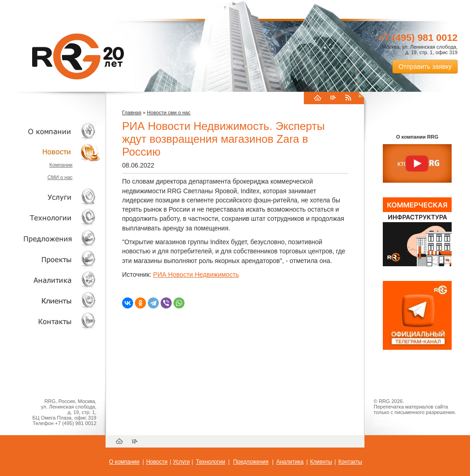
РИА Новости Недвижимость (196, 274)
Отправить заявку (425, 67)
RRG (78, 56)
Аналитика (50, 280)
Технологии (50, 218)
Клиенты (50, 300)
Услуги (50, 197)
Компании (61, 165)
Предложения (251, 462)
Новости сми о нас (169, 112)
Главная (132, 112)
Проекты (50, 259)
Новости (53, 152)
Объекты (50, 238)
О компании (50, 131)
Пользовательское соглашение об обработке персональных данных (414, 420)
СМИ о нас (60, 177)
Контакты (50, 321)
